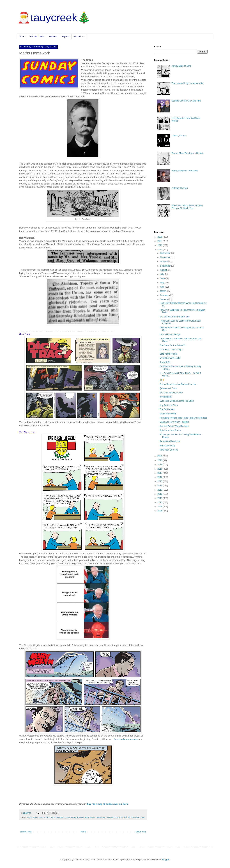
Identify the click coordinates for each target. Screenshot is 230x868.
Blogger (166, 860)
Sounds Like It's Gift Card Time (186, 101)
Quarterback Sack (168, 388)
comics (42, 817)
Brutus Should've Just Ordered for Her (178, 384)
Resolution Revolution (170, 441)
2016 (160, 477)
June (163, 278)
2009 (160, 507)
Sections (53, 37)
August (164, 270)
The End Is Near (167, 409)
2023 (160, 245)
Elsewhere (79, 37)
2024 (160, 241)
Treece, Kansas (179, 136)
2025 (160, 237)
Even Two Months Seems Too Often (177, 401)
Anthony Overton (180, 188)
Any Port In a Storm (169, 405)
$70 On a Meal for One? (171, 393)
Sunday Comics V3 (115, 817)
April (163, 287)
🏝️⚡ (162, 380)
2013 (160, 490)
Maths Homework (168, 414)
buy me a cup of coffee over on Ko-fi (107, 804)
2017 (160, 473)
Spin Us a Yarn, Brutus (170, 430)
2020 (160, 460)
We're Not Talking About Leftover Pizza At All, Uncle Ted (187, 207)
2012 (160, 494)
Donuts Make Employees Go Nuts (188, 153)
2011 (160, 498)
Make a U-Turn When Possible (174, 422)
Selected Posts (37, 37)
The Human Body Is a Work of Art (188, 83)
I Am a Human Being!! (170, 334)
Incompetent (165, 397)
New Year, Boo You (169, 450)
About (22, 37)
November (165, 257)
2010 (160, 502)
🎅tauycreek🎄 (54, 18)
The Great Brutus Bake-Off (172, 345)
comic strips (33, 817)
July (162, 274)
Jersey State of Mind (181, 66)
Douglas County (63, 817)
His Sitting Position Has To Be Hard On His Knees (183, 418)
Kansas (80, 817)
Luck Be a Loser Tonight (171, 350)
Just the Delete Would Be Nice (174, 426)
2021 (160, 456)
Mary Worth (90, 817)
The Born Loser (138, 817)
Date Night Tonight (168, 354)
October (164, 262)
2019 (160, 465)
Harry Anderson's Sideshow (185, 171)
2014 (160, 486)
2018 (160, 469)
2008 (160, 511)
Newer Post (26, 832)
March (163, 291)
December (165, 253)
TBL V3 (127, 817)
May (162, 283)
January (164, 299)
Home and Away (167, 446)
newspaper (101, 817)
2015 (160, 481)
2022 (160, 250)
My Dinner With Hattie (170, 358)
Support (65, 37)
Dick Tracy (50, 817)
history (73, 817)
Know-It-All (165, 362)
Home (83, 832)
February (165, 295)
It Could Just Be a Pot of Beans (175, 317)
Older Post (141, 832)
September (166, 266)
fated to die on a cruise (126, 739)
